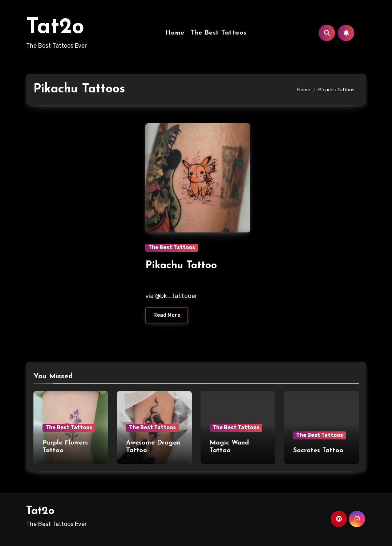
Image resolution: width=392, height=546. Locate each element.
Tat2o (55, 28)
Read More (167, 315)
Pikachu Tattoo (181, 266)
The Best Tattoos (219, 33)
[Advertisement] (80, 172)
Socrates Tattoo (318, 451)
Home (175, 33)
